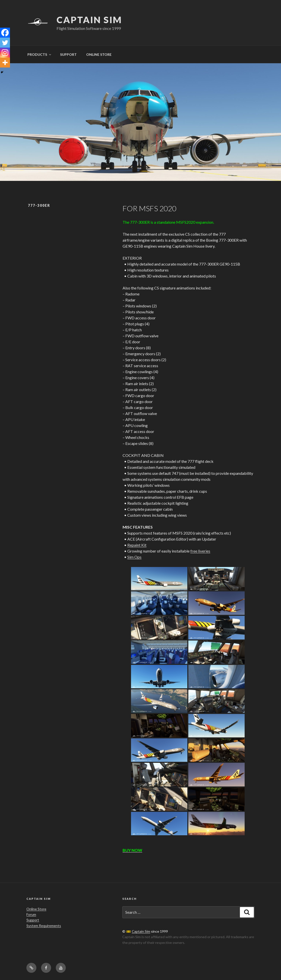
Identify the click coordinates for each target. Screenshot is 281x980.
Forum (31, 914)
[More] (5, 63)
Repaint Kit (137, 545)
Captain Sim (89, 20)
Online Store (36, 909)
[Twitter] (5, 43)
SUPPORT (68, 54)
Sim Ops (134, 557)
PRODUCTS (40, 54)
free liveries (200, 551)
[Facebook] (5, 33)
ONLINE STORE (99, 54)
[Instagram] (5, 53)
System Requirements (44, 926)
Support (33, 920)
